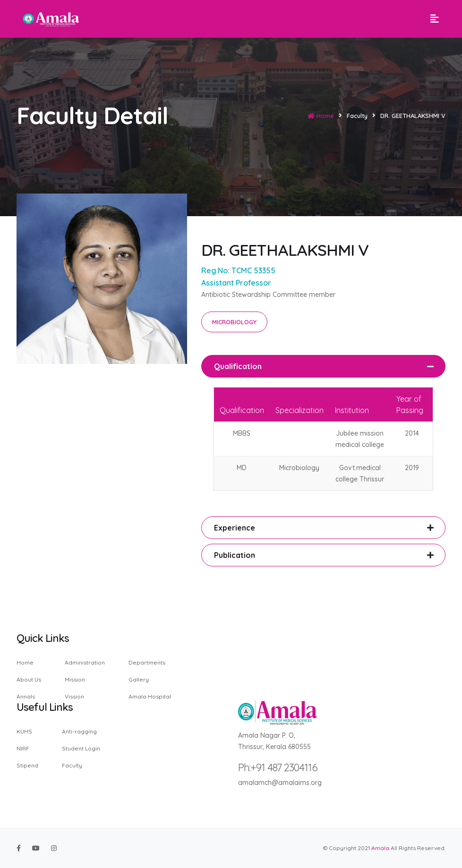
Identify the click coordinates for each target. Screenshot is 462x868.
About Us (29, 679)
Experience (235, 528)
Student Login (81, 748)
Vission (74, 696)
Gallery (139, 679)
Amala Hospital (150, 696)
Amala (380, 848)
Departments (147, 663)
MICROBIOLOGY (234, 322)
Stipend (27, 765)
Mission (75, 679)
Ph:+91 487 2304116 (278, 767)
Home (321, 116)
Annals (26, 696)
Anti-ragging (79, 732)
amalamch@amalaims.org (280, 783)
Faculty (72, 765)
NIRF (23, 748)
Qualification (238, 366)
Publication (235, 555)
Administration (85, 663)
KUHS (24, 732)
